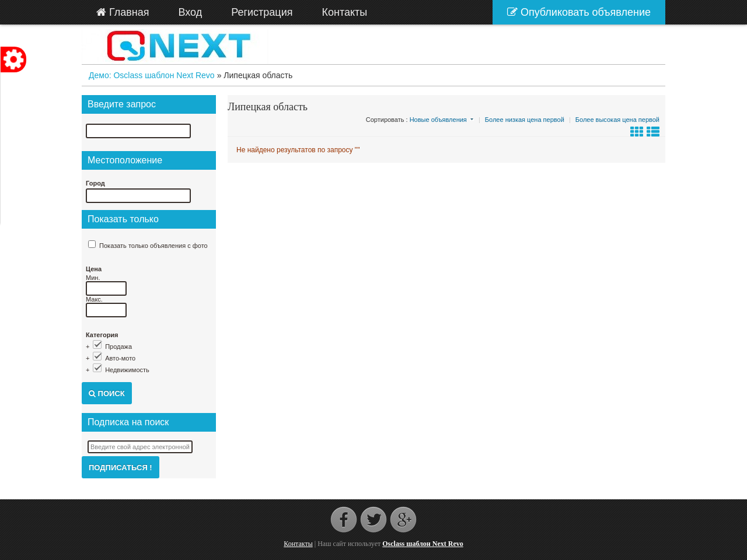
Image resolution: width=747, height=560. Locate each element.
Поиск (107, 393)
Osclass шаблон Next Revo (423, 544)
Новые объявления (438, 120)
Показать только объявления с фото (153, 246)
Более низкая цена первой (525, 120)
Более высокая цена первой (617, 120)
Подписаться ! (121, 468)
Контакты (298, 544)
